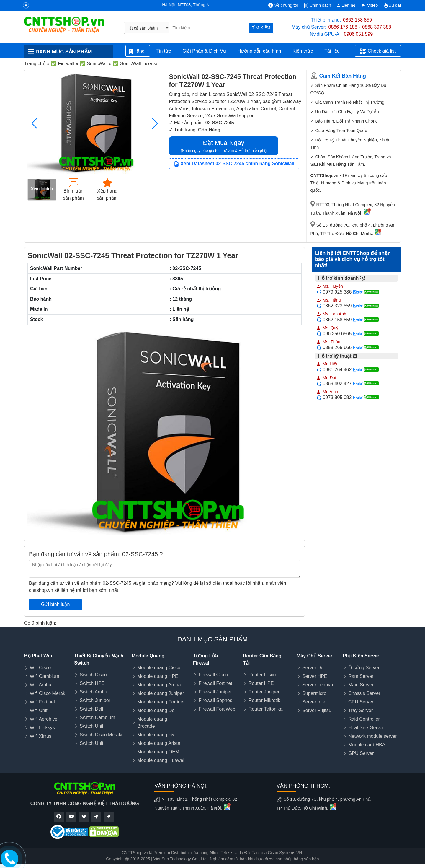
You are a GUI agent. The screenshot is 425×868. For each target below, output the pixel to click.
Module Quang (148, 656)
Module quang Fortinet (161, 702)
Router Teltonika (265, 709)
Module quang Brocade (152, 723)
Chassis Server (364, 693)
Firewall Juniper (215, 692)
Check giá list (378, 51)
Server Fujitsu (317, 710)
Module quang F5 (156, 735)
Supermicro (314, 693)
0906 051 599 (358, 34)
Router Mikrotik (264, 700)
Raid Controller (364, 719)
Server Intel (314, 702)
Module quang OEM (158, 752)
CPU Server (361, 702)
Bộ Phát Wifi (38, 656)
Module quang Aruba (159, 685)
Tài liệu (335, 51)
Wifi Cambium (45, 676)
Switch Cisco (93, 675)
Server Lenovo (318, 685)
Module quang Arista (159, 743)
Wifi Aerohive (44, 719)
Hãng (138, 51)
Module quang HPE (158, 676)
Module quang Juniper (161, 693)
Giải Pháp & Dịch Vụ (204, 51)
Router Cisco (262, 675)
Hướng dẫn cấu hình (259, 51)
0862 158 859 (357, 20)
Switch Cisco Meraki (101, 735)
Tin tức (164, 51)
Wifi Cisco (40, 668)
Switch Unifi (92, 726)
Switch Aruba (93, 692)
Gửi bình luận (55, 604)
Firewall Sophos (215, 700)
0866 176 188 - (344, 27)
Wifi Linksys (42, 728)
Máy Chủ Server (314, 656)
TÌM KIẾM (261, 28)
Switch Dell (91, 709)
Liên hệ (346, 5)
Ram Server (361, 676)
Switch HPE (92, 683)
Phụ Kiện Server (361, 656)
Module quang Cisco (159, 668)
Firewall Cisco (213, 675)
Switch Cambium (97, 718)
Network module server (373, 736)
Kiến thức (303, 51)
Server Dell (314, 668)
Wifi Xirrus (41, 736)
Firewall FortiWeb (217, 709)
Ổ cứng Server (364, 668)
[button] (155, 123)
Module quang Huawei (161, 760)
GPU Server (361, 753)
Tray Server (361, 710)
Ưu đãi (392, 5)
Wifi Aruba (41, 685)
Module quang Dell (157, 710)
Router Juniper (264, 692)
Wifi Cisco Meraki (48, 693)
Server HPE (315, 676)
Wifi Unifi (39, 710)
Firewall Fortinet (215, 683)
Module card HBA (367, 745)
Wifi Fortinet (42, 702)
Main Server (361, 685)
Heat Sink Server (366, 728)
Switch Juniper (95, 700)
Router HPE (261, 683)
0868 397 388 (377, 27)
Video (370, 5)
